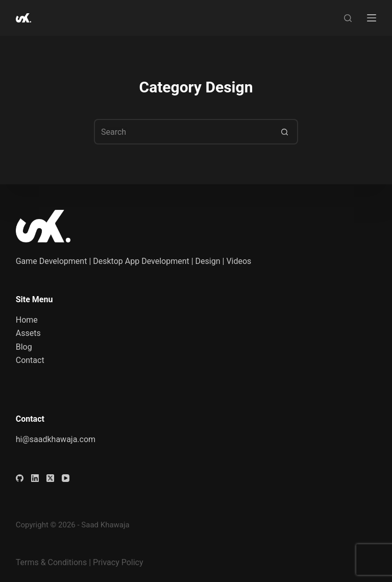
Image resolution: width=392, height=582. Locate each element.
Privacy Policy (118, 562)
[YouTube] (66, 478)
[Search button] (285, 132)
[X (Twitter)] (50, 478)
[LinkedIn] (35, 478)
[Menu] (372, 18)
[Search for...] (183, 132)
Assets (28, 333)
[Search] (348, 18)
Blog (24, 347)
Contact (30, 360)
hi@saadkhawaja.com (56, 439)
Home (27, 320)
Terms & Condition (49, 562)
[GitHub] (20, 478)
